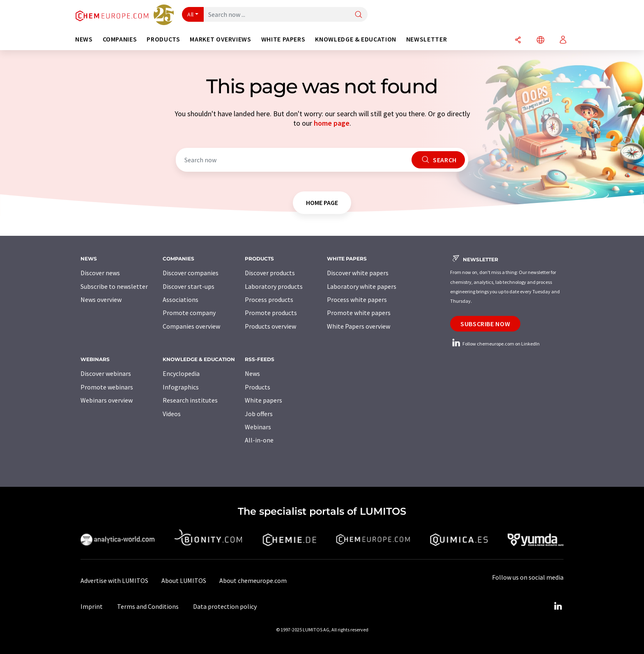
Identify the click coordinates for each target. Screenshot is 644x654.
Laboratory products (274, 286)
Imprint (92, 606)
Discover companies (191, 273)
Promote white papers (359, 313)
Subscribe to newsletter (114, 286)
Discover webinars (106, 373)
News (252, 373)
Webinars (258, 427)
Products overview (270, 326)
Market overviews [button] (220, 39)
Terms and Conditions (148, 606)
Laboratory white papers (362, 286)
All (191, 14)
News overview (101, 299)
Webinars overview (107, 400)
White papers (263, 400)
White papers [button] (283, 39)
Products (258, 387)
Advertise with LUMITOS (114, 580)
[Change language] (540, 40)
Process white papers (357, 299)
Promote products (271, 313)
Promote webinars (107, 387)
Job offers (259, 414)
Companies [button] (120, 39)
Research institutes (190, 400)
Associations (181, 299)
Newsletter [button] (427, 39)
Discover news (100, 273)
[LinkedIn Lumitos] (558, 606)
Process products (269, 299)
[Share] (518, 40)
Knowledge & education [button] (355, 39)
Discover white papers (358, 273)
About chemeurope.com (253, 580)
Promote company (189, 313)
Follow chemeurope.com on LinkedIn (495, 344)
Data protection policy (225, 606)
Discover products (270, 273)
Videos (172, 414)
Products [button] (163, 39)
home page (332, 123)
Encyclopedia (181, 373)
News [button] (84, 39)
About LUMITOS (184, 580)
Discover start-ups (189, 286)
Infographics (181, 387)
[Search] (359, 15)
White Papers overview (359, 326)
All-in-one (259, 440)
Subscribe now (485, 324)
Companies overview (191, 326)
